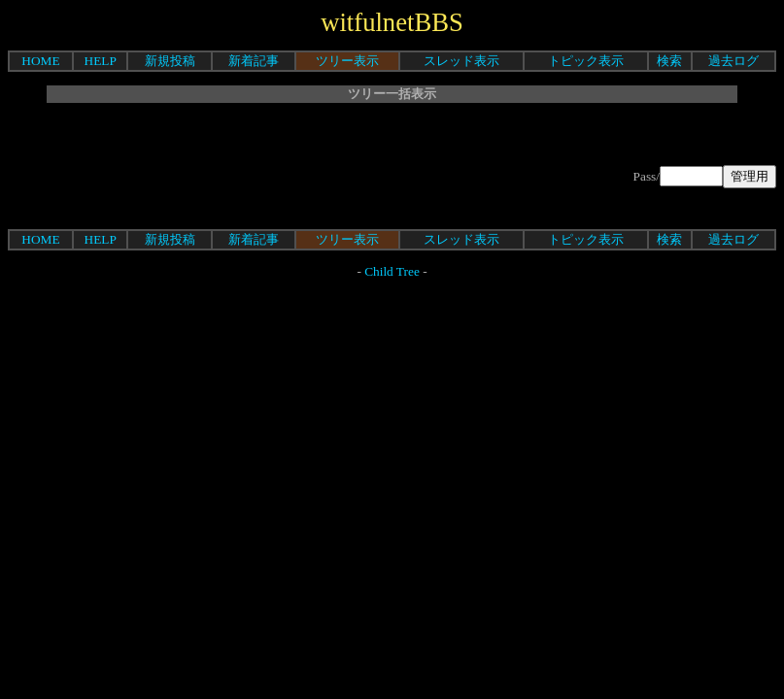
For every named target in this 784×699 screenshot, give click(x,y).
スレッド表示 (461, 61)
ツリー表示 (347, 61)
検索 (669, 61)
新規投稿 (170, 61)
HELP (101, 61)
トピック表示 (586, 61)
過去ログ (733, 61)
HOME (40, 61)
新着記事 (254, 61)
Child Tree (392, 271)
